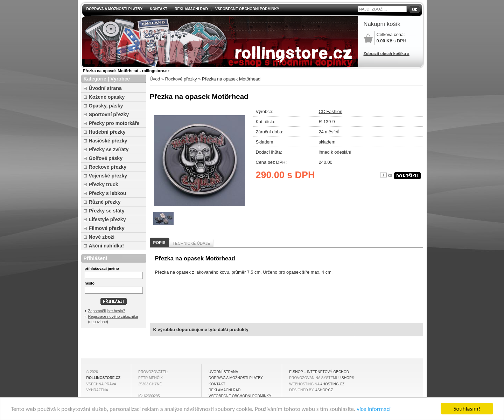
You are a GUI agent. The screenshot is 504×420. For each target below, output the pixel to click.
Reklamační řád (191, 9)
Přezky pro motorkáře (114, 123)
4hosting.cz (333, 384)
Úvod (155, 79)
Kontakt (159, 9)
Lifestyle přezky (107, 219)
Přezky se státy (107, 211)
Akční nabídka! (106, 246)
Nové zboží (102, 237)
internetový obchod (328, 372)
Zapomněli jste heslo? (107, 311)
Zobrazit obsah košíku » (387, 54)
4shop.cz (324, 390)
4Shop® (347, 378)
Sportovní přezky (109, 114)
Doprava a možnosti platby (115, 9)
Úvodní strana (105, 88)
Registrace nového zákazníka (113, 316)
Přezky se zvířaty (109, 149)
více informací (373, 409)
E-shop (296, 372)
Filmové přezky (107, 228)
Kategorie (95, 79)
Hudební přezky (107, 132)
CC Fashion (331, 111)
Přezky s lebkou (108, 193)
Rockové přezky (181, 79)
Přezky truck (104, 184)
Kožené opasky (107, 97)
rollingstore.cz (104, 378)
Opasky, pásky (106, 106)
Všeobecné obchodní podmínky (247, 9)
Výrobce (120, 79)
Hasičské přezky (108, 141)
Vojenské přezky (108, 176)
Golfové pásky (106, 158)
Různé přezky (105, 202)
